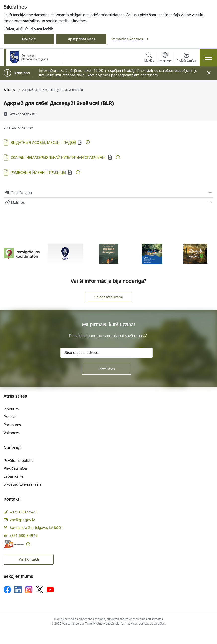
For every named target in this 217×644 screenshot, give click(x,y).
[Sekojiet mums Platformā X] (40, 590)
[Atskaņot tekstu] (23, 114)
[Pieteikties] (107, 369)
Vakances (12, 433)
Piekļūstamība (15, 468)
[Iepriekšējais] (11, 254)
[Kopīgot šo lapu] (108, 202)
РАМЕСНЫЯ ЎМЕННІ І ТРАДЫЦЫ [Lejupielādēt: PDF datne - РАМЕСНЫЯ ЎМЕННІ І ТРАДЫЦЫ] (38, 172)
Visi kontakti (29, 559)
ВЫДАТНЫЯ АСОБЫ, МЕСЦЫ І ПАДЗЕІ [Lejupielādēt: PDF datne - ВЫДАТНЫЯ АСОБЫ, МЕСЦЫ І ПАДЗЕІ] (43, 143)
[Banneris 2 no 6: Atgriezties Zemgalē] (65, 253)
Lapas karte (14, 476)
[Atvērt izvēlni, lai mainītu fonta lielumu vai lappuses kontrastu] (186, 58)
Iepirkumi (12, 409)
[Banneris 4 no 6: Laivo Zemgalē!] (152, 253)
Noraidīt (29, 39)
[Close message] (209, 73)
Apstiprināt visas (81, 39)
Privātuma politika (19, 460)
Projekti (10, 417)
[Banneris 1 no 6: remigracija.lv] (22, 253)
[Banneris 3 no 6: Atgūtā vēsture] (108, 253)
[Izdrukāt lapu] (108, 193)
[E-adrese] (14, 544)
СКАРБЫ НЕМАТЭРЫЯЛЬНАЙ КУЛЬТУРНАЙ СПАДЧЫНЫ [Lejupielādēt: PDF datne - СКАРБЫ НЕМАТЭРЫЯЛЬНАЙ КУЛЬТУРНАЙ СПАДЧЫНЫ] (58, 157)
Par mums (12, 425)
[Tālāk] (206, 254)
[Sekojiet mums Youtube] (50, 589)
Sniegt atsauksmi (108, 297)
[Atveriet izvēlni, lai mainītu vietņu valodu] (165, 58)
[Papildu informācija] (88, 142)
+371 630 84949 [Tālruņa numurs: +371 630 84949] (24, 536)
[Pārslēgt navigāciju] (208, 57)
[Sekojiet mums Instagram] (29, 590)
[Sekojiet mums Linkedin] (18, 590)
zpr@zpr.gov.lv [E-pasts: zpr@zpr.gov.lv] (22, 520)
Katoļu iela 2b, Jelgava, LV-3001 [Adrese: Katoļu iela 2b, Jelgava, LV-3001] (36, 528)
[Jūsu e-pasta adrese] (107, 353)
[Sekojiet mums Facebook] (7, 590)
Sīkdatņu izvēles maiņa (23, 484)
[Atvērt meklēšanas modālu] (149, 58)
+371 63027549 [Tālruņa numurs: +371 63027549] (23, 512)
